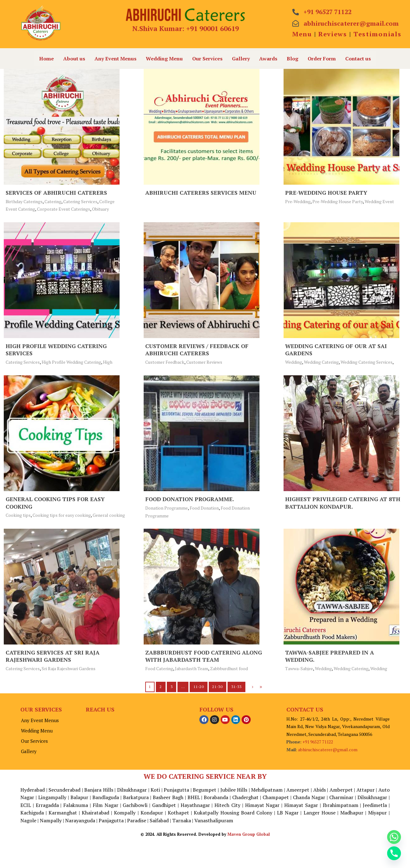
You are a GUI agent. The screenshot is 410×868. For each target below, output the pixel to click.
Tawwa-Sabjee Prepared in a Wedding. (330, 656)
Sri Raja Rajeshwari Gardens (69, 668)
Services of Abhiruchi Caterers (57, 193)
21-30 (217, 687)
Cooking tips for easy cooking (62, 515)
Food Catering (159, 668)
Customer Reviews (204, 362)
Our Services (207, 59)
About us (74, 59)
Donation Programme (167, 508)
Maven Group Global (249, 862)
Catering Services (80, 201)
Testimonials (377, 34)
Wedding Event (379, 201)
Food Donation (204, 508)
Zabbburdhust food (229, 668)
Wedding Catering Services (366, 362)
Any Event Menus (115, 59)
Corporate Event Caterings (64, 209)
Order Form (322, 59)
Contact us (358, 59)
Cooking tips (18, 515)
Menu (302, 34)
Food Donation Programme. (191, 499)
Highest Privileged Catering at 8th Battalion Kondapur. (343, 503)
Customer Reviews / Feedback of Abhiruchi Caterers (198, 349)
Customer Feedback (165, 362)
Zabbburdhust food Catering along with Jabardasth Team (205, 656)
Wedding (294, 362)
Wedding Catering (321, 362)
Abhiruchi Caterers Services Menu (201, 193)
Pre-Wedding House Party (327, 193)
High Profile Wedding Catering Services (57, 349)
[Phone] (394, 853)
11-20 (199, 687)
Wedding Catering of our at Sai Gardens (337, 349)
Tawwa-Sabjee (299, 668)
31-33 (236, 687)
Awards (268, 59)
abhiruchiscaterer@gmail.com (328, 750)
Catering (53, 201)
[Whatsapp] (394, 837)
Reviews (333, 34)
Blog (292, 59)
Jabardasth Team (192, 668)
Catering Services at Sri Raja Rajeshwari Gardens (53, 656)
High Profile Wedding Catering (71, 362)
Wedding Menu (164, 59)
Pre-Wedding (298, 201)
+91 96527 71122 (318, 742)
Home (46, 59)
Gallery (241, 59)
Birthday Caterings (24, 201)
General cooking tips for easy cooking (56, 503)
